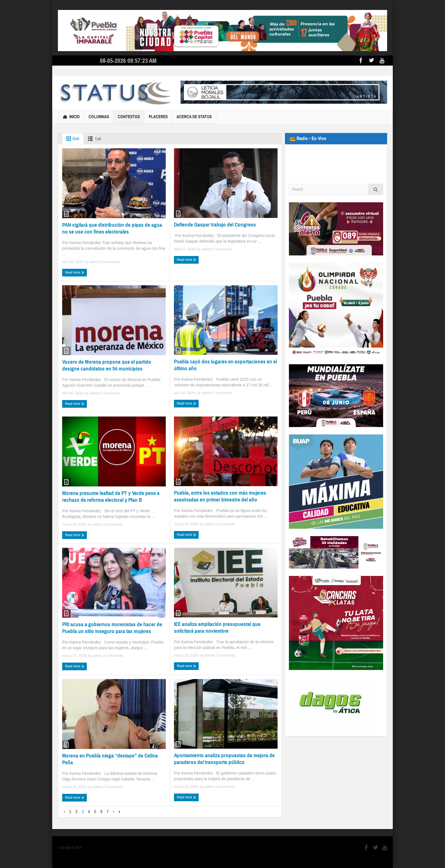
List (93, 139)
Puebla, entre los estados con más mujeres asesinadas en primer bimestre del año (220, 496)
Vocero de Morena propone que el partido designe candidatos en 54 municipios (107, 365)
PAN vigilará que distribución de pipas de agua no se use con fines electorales (112, 228)
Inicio (71, 117)
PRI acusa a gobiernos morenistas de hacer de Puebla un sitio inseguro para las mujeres (112, 628)
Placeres (158, 119)
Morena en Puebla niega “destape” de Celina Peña (110, 759)
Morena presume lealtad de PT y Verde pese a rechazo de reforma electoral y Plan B (111, 497)
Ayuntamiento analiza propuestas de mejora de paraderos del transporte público (224, 759)
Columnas (99, 119)
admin (94, 262)
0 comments (110, 262)
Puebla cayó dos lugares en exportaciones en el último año (225, 365)
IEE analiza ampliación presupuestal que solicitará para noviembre (217, 627)
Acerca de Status (194, 119)
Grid (72, 139)
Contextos (129, 119)
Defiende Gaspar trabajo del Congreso (215, 225)
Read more (75, 272)
